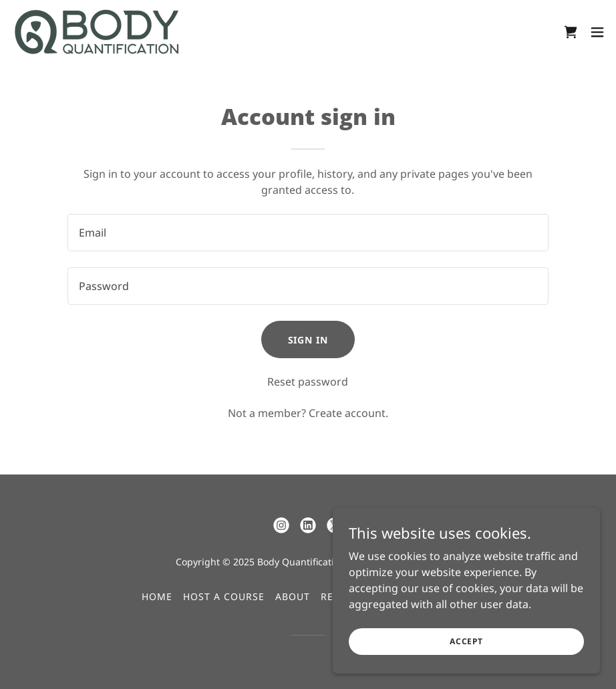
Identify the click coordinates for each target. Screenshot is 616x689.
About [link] (293, 596)
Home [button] (157, 596)
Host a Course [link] (224, 596)
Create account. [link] (348, 413)
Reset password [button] (308, 382)
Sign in (308, 340)
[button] (597, 32)
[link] (97, 32)
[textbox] (308, 233)
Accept (466, 659)
